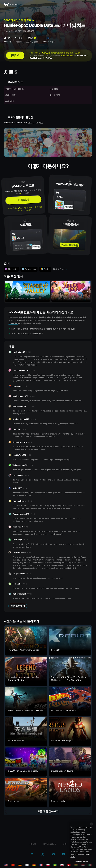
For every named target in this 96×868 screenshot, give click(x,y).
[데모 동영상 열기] (48, 142)
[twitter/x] (43, 854)
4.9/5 (8, 38)
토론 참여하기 (18, 606)
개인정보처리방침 (50, 844)
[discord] (32, 854)
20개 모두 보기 (59, 269)
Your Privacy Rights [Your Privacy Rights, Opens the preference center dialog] (82, 861)
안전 (32, 38)
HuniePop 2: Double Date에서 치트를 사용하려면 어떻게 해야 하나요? (43, 329)
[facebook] (54, 854)
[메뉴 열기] (91, 4)
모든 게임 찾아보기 (48, 811)
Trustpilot (13, 323)
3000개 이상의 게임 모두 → (19, 20)
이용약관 (33, 844)
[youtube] (64, 854)
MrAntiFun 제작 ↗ (48, 42)
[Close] (91, 824)
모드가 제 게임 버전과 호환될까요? (27, 333)
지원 (65, 844)
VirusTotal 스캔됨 (32, 42)
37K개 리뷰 (8, 42)
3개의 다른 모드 (67, 55)
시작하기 (15, 55)
